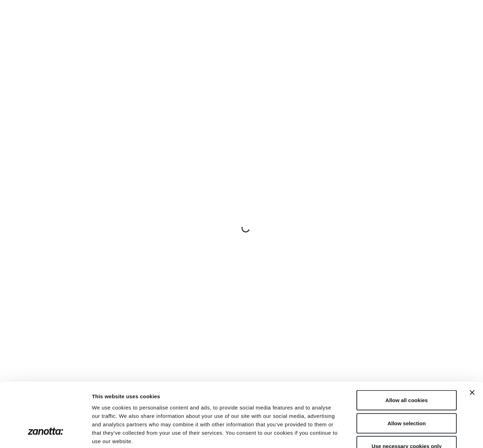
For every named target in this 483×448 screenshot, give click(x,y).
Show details (368, 434)
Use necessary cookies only (407, 402)
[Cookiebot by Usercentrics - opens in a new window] (45, 434)
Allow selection (406, 379)
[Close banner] (472, 348)
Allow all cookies (407, 356)
